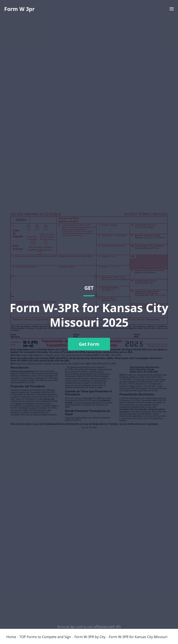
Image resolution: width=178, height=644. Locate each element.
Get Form (89, 344)
